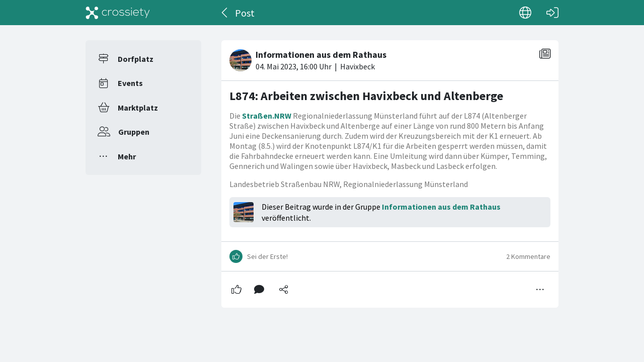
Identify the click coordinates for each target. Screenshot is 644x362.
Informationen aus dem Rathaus (441, 207)
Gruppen (134, 132)
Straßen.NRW (267, 116)
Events (130, 83)
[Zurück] (225, 13)
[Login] (552, 13)
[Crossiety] (118, 13)
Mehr (127, 156)
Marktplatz (138, 108)
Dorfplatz (136, 59)
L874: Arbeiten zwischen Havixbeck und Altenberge (366, 96)
